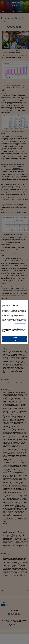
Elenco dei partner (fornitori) (8, 333)
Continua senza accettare (22, 302)
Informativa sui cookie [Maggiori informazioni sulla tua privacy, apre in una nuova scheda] (21, 323)
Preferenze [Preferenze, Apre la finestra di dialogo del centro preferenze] (15, 337)
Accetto (15, 341)
